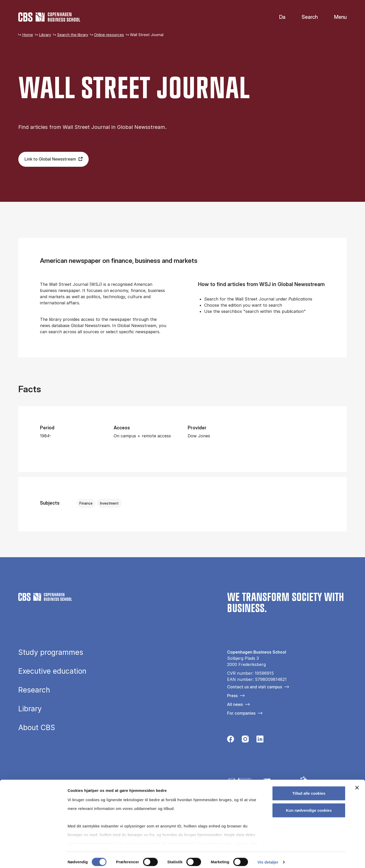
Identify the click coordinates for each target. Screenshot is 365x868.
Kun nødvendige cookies (309, 806)
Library (45, 35)
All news (235, 704)
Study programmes (51, 653)
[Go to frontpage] (49, 17)
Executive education (52, 671)
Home (28, 35)
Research (34, 690)
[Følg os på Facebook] (231, 741)
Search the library (73, 35)
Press (232, 696)
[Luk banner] (357, 784)
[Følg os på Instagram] (245, 741)
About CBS (37, 728)
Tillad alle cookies (309, 789)
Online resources (109, 35)
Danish (278, 17)
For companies (241, 713)
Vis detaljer (268, 858)
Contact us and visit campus (255, 687)
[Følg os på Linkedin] (260, 741)
